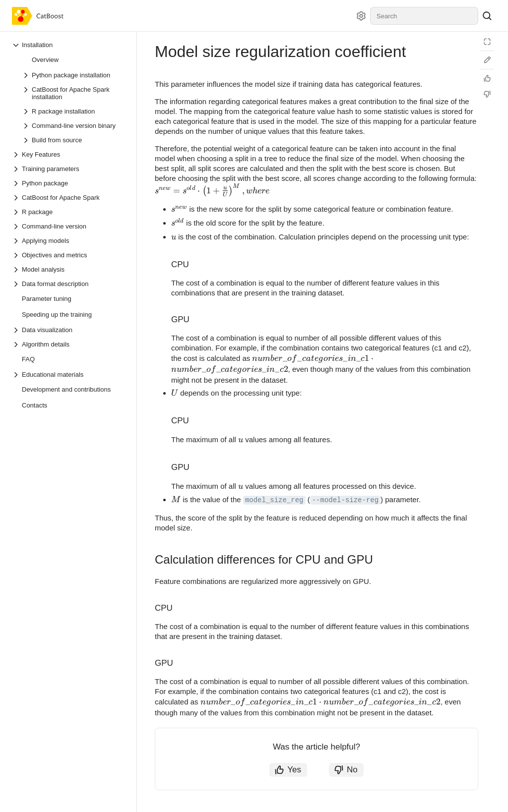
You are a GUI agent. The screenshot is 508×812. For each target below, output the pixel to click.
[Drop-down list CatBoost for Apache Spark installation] (74, 93)
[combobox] (424, 16)
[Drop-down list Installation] (69, 45)
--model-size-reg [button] (345, 500)
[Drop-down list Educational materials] (69, 375)
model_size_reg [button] (274, 500)
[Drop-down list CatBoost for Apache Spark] (69, 198)
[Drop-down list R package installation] (74, 111)
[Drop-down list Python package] (69, 183)
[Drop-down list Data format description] (69, 284)
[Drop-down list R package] (69, 212)
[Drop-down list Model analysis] (69, 269)
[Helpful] (487, 78)
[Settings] (361, 16)
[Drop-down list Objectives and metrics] (69, 255)
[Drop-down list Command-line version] (69, 226)
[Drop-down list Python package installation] (74, 75)
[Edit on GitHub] (487, 60)
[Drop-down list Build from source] (74, 140)
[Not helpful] (487, 94)
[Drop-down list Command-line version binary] (74, 126)
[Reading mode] (487, 42)
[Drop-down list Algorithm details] (69, 344)
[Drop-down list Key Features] (69, 154)
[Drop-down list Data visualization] (69, 330)
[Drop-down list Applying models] (69, 241)
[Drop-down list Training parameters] (69, 169)
